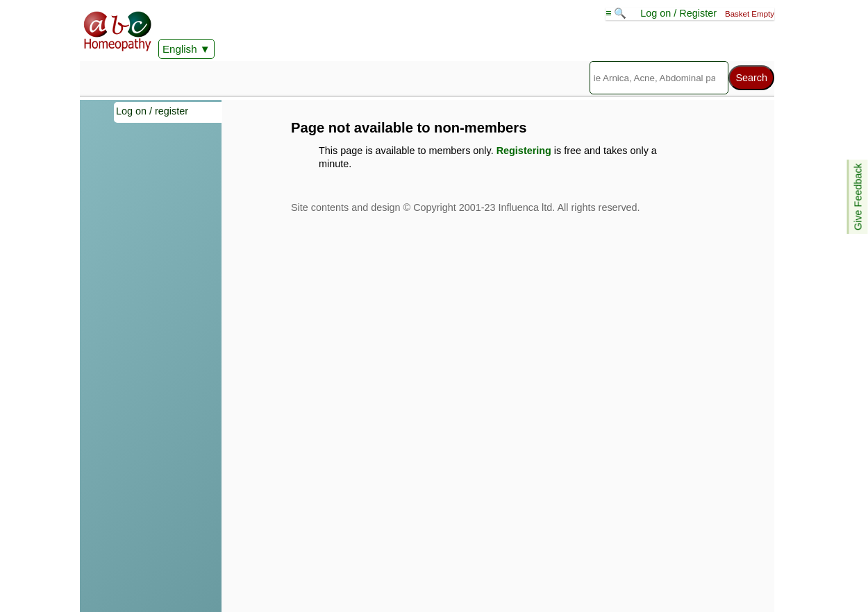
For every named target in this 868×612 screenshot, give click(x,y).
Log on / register (152, 111)
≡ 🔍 (617, 13)
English (180, 49)
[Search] (659, 78)
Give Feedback (858, 197)
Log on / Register (678, 13)
